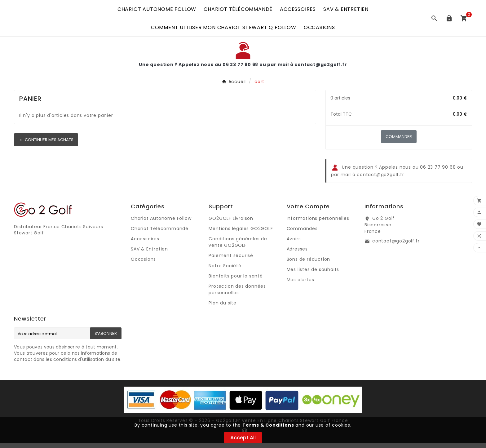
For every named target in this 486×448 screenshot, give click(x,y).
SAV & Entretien (149, 254)
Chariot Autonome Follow (161, 223)
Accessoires (145, 243)
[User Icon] (449, 20)
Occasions (143, 264)
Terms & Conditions (268, 425)
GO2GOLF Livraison (231, 223)
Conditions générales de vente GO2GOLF (238, 247)
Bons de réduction (309, 264)
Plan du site (223, 308)
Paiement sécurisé (231, 260)
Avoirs (294, 243)
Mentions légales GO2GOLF (241, 233)
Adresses (297, 254)
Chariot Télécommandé (160, 233)
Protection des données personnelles (237, 294)
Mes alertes (300, 284)
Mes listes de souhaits (313, 274)
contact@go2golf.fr (396, 246)
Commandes (302, 233)
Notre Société (225, 270)
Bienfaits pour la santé (236, 281)
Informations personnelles (318, 223)
